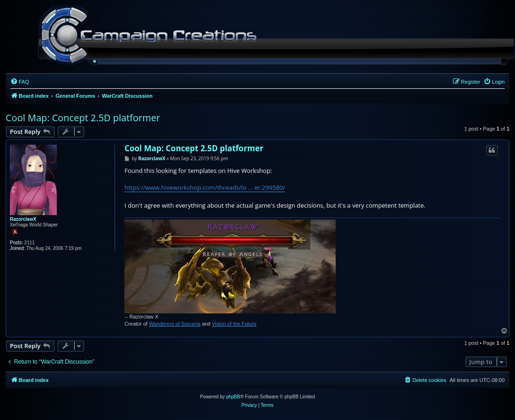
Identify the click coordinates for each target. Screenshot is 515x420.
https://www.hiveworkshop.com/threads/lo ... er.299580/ (205, 187)
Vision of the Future (234, 324)
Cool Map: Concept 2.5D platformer (83, 118)
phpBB (233, 397)
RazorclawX (23, 219)
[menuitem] (20, 82)
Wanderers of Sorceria (175, 324)
